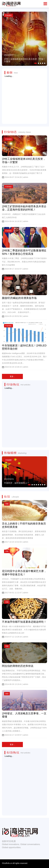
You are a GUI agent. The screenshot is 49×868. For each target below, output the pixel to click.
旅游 (7, 694)
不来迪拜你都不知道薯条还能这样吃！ (24, 622)
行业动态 (8, 139)
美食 (7, 504)
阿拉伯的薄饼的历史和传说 (18, 666)
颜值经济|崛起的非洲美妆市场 (19, 298)
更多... (12, 376)
